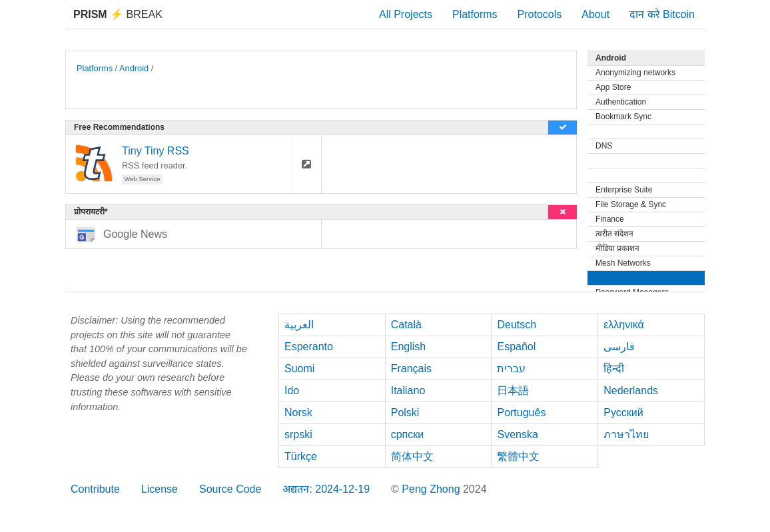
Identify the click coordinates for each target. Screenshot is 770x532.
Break (118, 14)
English (408, 347)
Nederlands (631, 391)
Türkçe (301, 456)
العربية (299, 325)
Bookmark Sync (623, 117)
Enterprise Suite (624, 190)
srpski (298, 434)
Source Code (230, 489)
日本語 (513, 391)
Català (406, 325)
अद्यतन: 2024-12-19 (326, 489)
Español (516, 347)
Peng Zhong (432, 489)
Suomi (299, 369)
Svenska (517, 434)
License (160, 489)
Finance (610, 219)
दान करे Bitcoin (662, 14)
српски (408, 434)
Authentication (621, 102)
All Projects (406, 14)
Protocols (540, 14)
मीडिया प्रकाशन (617, 248)
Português (521, 412)
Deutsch (517, 325)
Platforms (475, 14)
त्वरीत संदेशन (614, 234)
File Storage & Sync (631, 204)
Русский (623, 412)
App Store (613, 87)
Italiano (408, 391)
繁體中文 (518, 456)
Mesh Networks (623, 263)
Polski (405, 412)
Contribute (95, 489)
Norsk (298, 412)
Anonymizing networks (635, 73)
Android (134, 68)
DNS (604, 146)
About (595, 14)
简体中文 (412, 456)
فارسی (619, 347)
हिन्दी (614, 369)
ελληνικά (624, 325)
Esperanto (309, 347)
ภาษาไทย (626, 434)
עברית (511, 369)
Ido (292, 391)
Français (411, 369)
